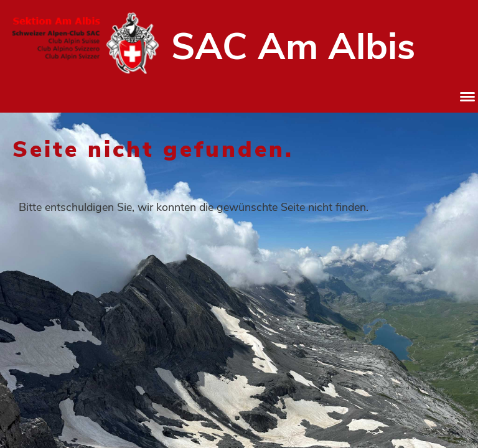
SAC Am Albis (293, 47)
